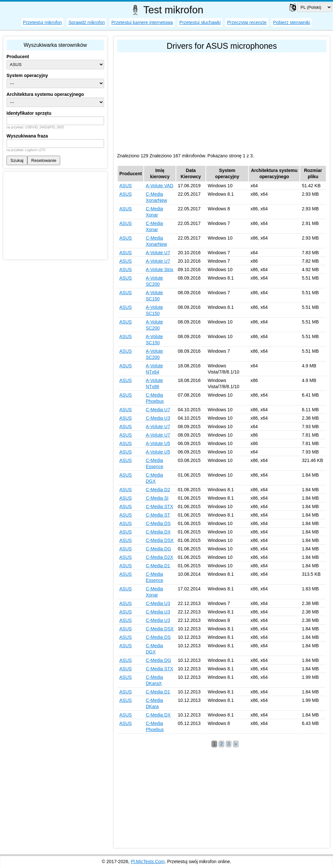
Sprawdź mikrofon (87, 22)
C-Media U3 (158, 418)
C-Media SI (157, 498)
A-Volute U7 (158, 253)
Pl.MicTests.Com (148, 861)
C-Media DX (158, 532)
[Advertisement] (222, 101)
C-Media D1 (158, 566)
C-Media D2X (159, 557)
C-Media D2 (158, 490)
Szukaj (17, 160)
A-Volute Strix (160, 270)
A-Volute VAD (160, 186)
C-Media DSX (160, 540)
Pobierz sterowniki (292, 22)
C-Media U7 (158, 410)
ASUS (126, 186)
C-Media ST (158, 515)
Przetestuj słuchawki (200, 22)
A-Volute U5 (158, 443)
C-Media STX (159, 506)
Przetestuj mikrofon (43, 22)
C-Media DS (158, 523)
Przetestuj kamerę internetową (142, 22)
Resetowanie (44, 160)
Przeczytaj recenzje (247, 22)
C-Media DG (158, 549)
